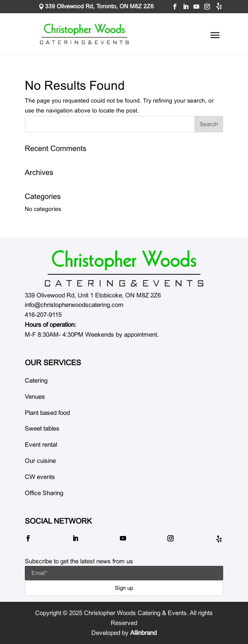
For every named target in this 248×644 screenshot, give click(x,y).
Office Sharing (44, 493)
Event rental (41, 444)
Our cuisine (40, 461)
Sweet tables (42, 428)
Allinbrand (143, 633)
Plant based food (47, 413)
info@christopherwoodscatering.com (74, 305)
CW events (40, 477)
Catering (36, 380)
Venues (35, 396)
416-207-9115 (43, 315)
